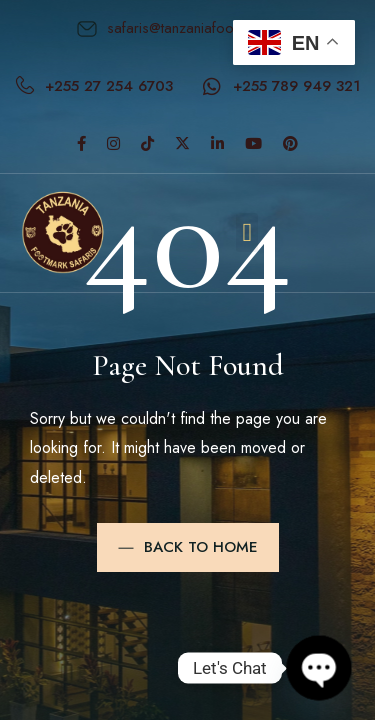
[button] (247, 232)
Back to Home (188, 547)
